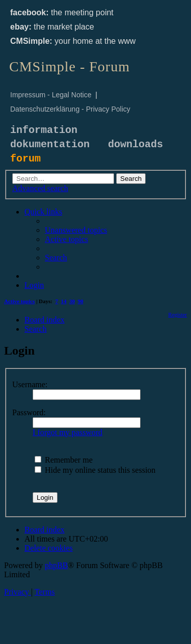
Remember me (64, 460)
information (44, 130)
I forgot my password (67, 432)
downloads (135, 144)
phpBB (56, 565)
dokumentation (50, 144)
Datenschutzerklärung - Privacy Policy (70, 109)
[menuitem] (76, 230)
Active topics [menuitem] (19, 301)
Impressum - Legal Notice (51, 95)
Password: (29, 412)
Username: (30, 384)
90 (81, 301)
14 (64, 301)
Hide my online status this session (95, 470)
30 (72, 301)
